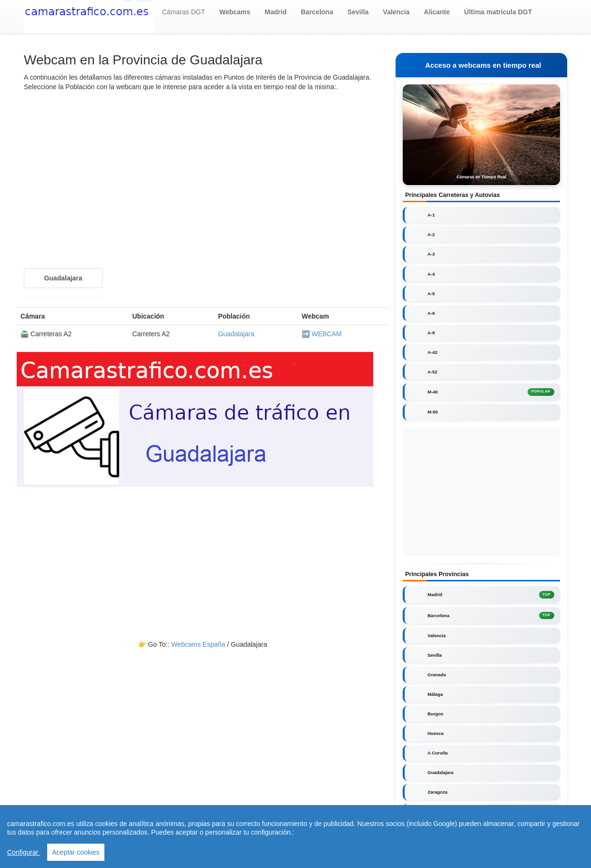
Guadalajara (236, 334)
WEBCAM (327, 334)
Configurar (24, 854)
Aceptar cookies (76, 854)
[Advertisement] (203, 168)
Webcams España (198, 644)
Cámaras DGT (183, 12)
